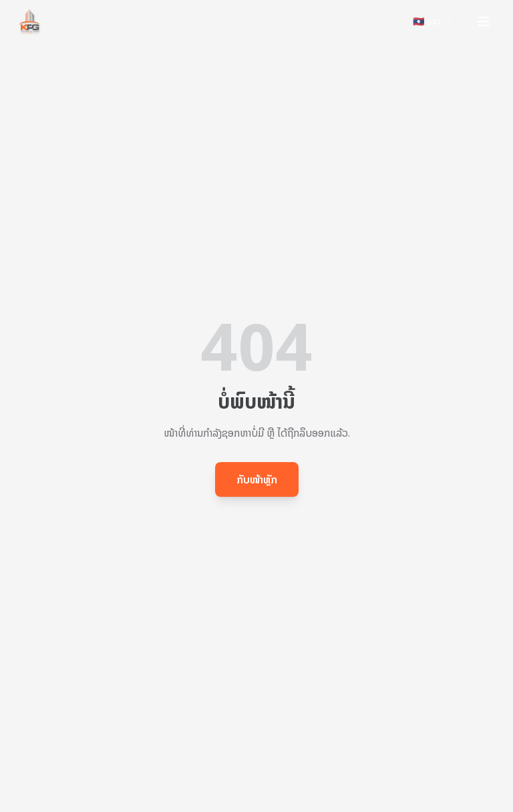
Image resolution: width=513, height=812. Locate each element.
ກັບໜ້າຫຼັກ (257, 479)
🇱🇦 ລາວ (434, 21)
